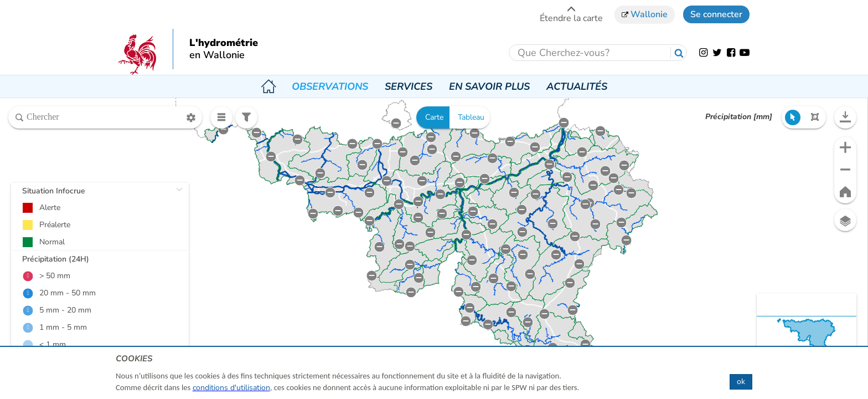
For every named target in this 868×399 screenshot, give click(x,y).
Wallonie (645, 14)
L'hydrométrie (224, 43)
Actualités (577, 86)
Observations (330, 86)
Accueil (268, 86)
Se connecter (716, 14)
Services (409, 86)
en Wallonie (217, 55)
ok (741, 382)
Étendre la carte (571, 14)
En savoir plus (489, 86)
